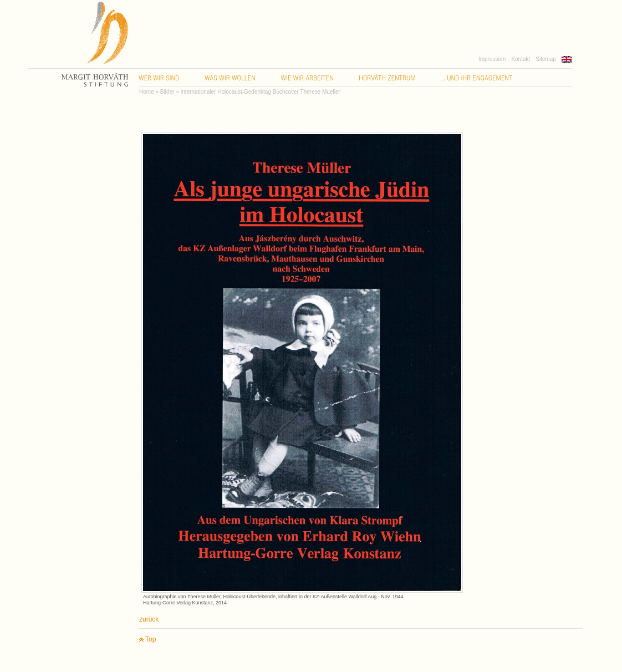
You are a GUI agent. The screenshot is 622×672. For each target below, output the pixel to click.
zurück (149, 619)
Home (147, 92)
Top (147, 640)
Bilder (167, 92)
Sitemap (546, 59)
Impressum (492, 59)
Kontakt (521, 59)
